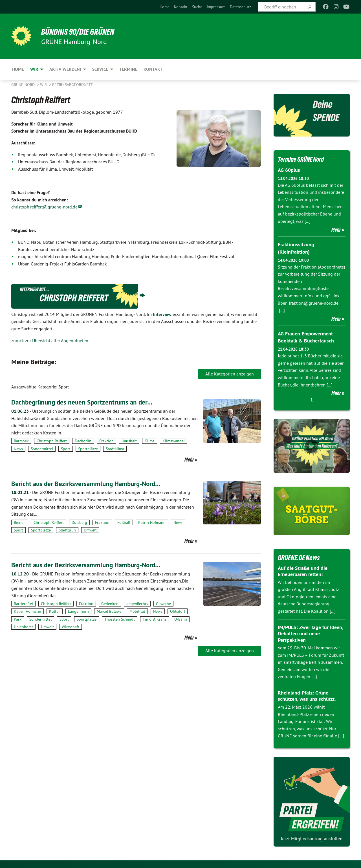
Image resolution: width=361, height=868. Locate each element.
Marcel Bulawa (109, 611)
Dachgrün (83, 441)
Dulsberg (79, 522)
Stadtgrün (67, 530)
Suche (197, 7)
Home (165, 7)
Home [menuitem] (18, 69)
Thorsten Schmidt (120, 619)
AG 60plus (289, 170)
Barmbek (21, 441)
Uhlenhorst (23, 627)
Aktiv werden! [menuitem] (65, 69)
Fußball (124, 522)
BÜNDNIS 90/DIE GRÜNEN (81, 32)
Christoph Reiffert (52, 441)
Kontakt (181, 7)
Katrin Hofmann (152, 522)
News (18, 449)
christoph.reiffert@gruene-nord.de (44, 207)
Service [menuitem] (100, 69)
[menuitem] (165, 7)
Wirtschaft (71, 627)
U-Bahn (181, 619)
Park (18, 619)
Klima (150, 441)
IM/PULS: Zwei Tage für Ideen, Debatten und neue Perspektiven (310, 633)
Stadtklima (115, 449)
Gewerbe (163, 604)
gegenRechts (137, 604)
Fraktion (106, 441)
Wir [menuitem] (34, 69)
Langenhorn (78, 611)
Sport (66, 449)
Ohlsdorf (178, 611)
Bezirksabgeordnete (73, 85)
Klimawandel (174, 441)
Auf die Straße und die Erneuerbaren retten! (303, 570)
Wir (44, 85)
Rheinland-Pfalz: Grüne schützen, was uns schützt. (307, 695)
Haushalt (129, 441)
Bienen (20, 522)
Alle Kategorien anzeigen (230, 374)
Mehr (189, 460)
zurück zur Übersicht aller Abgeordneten (50, 340)
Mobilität (137, 611)
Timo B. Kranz (155, 619)
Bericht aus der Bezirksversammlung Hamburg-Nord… (88, 484)
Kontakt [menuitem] (153, 69)
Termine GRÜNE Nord (303, 159)
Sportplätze (88, 449)
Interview (162, 314)
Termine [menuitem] (128, 69)
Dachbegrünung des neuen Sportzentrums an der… (84, 402)
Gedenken (110, 604)
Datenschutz (240, 7)
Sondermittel (42, 449)
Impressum (216, 7)
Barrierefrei (23, 604)
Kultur (55, 611)
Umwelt (90, 530)
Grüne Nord (24, 85)
